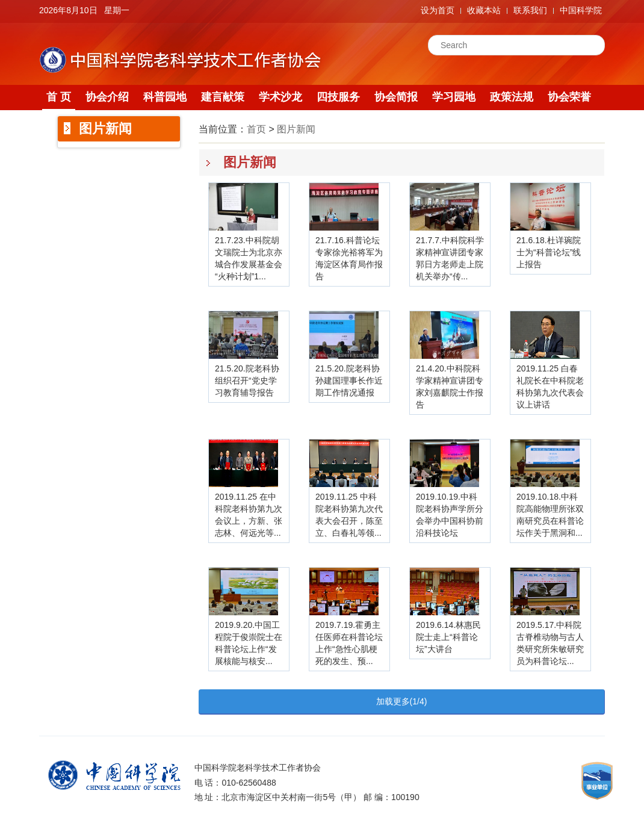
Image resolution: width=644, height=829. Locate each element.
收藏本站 (484, 10)
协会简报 (396, 97)
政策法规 (512, 97)
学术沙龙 (280, 97)
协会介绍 (107, 97)
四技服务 (338, 97)
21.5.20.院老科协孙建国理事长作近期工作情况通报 (349, 380)
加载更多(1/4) (402, 701)
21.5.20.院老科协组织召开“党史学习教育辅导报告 (247, 380)
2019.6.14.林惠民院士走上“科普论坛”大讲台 (448, 637)
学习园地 (454, 97)
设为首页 (438, 10)
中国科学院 (581, 10)
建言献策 (223, 97)
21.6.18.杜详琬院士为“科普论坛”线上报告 (549, 252)
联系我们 (530, 10)
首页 (256, 129)
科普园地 (165, 97)
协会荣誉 (569, 97)
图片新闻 (296, 129)
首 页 (59, 97)
